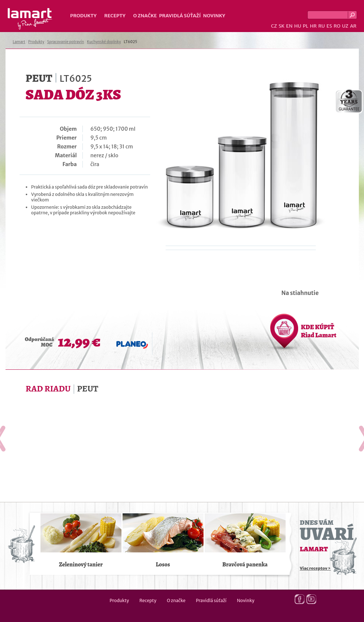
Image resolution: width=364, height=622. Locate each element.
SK (282, 26)
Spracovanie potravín (66, 42)
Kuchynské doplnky (104, 42)
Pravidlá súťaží (180, 16)
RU (322, 26)
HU (298, 26)
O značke (145, 16)
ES (329, 26)
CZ (274, 26)
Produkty (84, 16)
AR (353, 26)
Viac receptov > (315, 568)
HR (313, 26)
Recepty (115, 16)
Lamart (30, 19)
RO (337, 26)
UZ (345, 26)
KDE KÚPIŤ (319, 331)
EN (289, 26)
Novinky (214, 16)
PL (306, 26)
